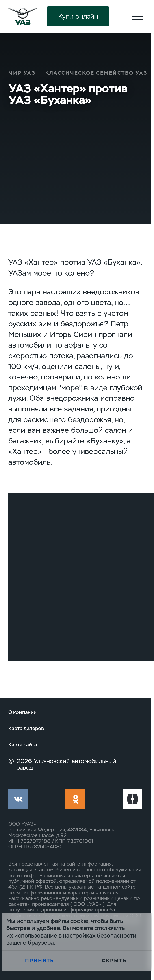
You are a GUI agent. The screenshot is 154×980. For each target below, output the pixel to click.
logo (23, 16)
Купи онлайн (78, 16)
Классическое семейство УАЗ (96, 73)
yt (132, 799)
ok (75, 799)
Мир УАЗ (22, 73)
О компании (22, 712)
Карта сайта (23, 745)
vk (18, 799)
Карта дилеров (26, 729)
